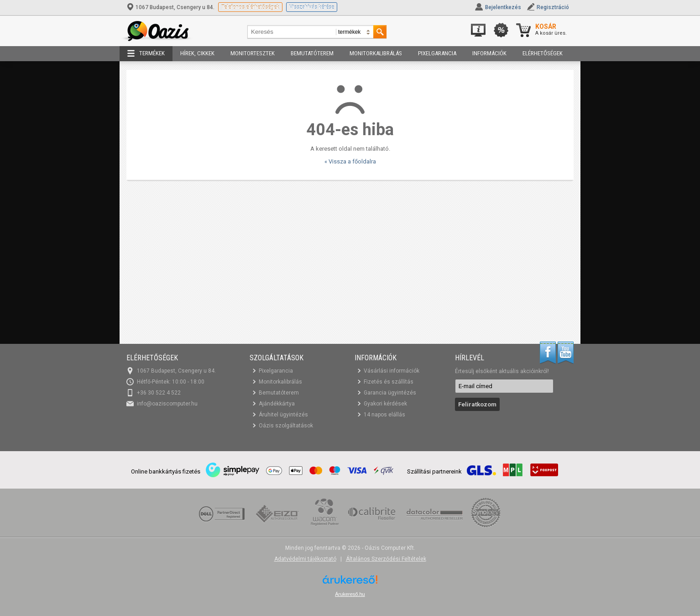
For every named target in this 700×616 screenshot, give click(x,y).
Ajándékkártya (277, 404)
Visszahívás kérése (312, 7)
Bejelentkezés (503, 7)
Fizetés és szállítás (389, 382)
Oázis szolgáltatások (286, 426)
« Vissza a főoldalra (350, 161)
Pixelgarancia (437, 53)
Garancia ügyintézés (390, 393)
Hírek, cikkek (197, 53)
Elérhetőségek (543, 53)
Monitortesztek (253, 53)
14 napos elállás (384, 415)
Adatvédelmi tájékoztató (305, 559)
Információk (489, 53)
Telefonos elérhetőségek (250, 7)
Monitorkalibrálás (376, 53)
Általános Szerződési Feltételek (386, 559)
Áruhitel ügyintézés (283, 415)
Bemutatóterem (312, 53)
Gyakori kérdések (385, 404)
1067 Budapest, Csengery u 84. (171, 7)
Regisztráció (553, 7)
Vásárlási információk (392, 371)
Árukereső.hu (350, 594)
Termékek (146, 53)
